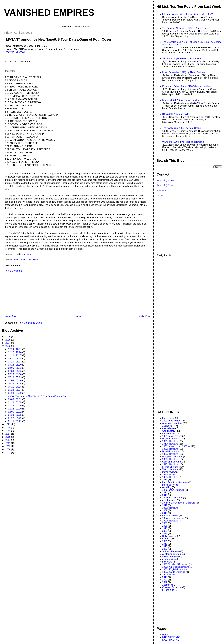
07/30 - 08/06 (15, 371)
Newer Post (11, 316)
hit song (166, 539)
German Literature (172, 462)
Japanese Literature (172, 498)
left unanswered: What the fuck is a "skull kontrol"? (188, 14)
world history (169, 431)
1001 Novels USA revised (175, 564)
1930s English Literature (175, 569)
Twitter (160, 196)
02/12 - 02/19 (15, 409)
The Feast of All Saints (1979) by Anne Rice (184, 28)
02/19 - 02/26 (15, 406)
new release (33, 259)
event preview (169, 500)
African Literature (171, 551)
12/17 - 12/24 (15, 352)
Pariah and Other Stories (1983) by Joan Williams (187, 86)
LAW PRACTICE (171, 640)
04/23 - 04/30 (15, 393)
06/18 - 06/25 (15, 384)
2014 (8, 440)
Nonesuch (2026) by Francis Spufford (181, 100)
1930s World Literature (174, 572)
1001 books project (172, 436)
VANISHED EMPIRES (49, 13)
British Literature (171, 451)
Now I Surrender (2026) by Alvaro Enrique (183, 72)
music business (20, 259)
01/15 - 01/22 (15, 421)
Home (78, 316)
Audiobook (168, 426)
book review (168, 418)
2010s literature (170, 444)
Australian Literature (172, 554)
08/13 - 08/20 (15, 365)
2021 (165, 531)
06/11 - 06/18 (15, 387)
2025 (8, 340)
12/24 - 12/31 (15, 349)
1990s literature (170, 449)
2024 (8, 343)
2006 (165, 541)
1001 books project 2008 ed (176, 446)
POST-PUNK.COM (15, 52)
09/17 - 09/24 (15, 359)
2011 (8, 443)
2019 (165, 577)
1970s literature (170, 464)
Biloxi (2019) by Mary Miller (176, 114)
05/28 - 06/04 (15, 390)
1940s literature (170, 575)
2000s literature (170, 459)
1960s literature (170, 477)
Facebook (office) (165, 185)
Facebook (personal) (166, 180)
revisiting (167, 487)
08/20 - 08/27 (15, 362)
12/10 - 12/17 (15, 355)
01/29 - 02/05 (15, 415)
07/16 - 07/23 (15, 377)
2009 (8, 446)
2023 (8, 346)
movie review (169, 472)
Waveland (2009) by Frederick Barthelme (183, 142)
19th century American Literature (179, 503)
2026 (8, 337)
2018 (8, 431)
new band (167, 562)
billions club (168, 590)
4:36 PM (27, 254)
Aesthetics (168, 585)
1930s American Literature (176, 567)
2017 (8, 434)
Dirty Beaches (169, 536)
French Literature (171, 467)
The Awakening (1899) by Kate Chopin (182, 128)
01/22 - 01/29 (15, 418)
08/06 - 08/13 (15, 368)
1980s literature (170, 454)
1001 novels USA (171, 421)
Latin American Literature (175, 482)
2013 (165, 480)
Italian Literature (170, 557)
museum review (170, 516)
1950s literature (170, 475)
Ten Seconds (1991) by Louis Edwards (182, 58)
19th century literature (173, 490)
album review (169, 559)
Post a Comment (13, 271)
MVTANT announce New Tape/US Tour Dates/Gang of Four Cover (59, 39)
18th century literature (173, 518)
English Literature (171, 439)
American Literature (172, 423)
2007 (8, 453)
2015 (165, 544)
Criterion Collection (172, 587)
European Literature (172, 457)
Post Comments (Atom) (31, 323)
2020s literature (170, 441)
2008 (8, 449)
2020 (8, 428)
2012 (165, 505)
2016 (8, 437)
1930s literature (170, 508)
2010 (165, 492)
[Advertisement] (23, 295)
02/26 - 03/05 (15, 402)
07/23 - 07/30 (15, 374)
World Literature (170, 469)
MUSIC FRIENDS (171, 637)
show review (169, 433)
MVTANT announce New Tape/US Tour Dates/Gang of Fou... (38, 396)
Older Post (145, 316)
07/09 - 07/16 (15, 380)
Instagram (161, 190)
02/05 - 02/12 (15, 412)
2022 (8, 424)
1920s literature (170, 521)
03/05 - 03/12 (15, 399)
